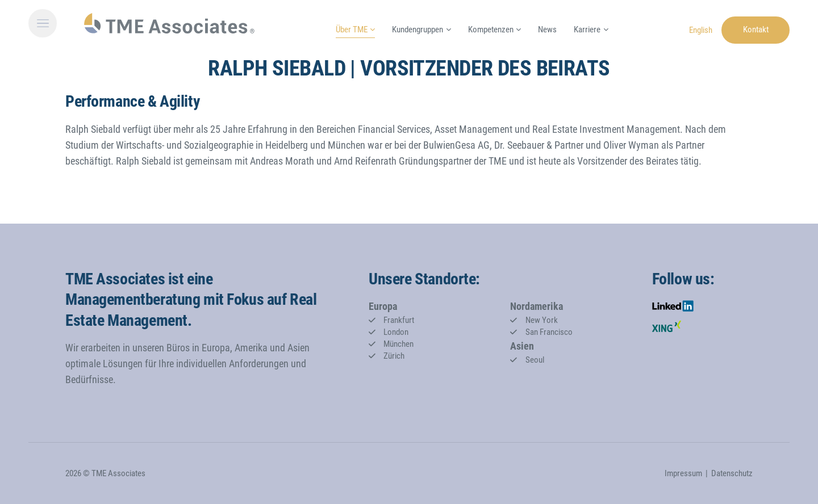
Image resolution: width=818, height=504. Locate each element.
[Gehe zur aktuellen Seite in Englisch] (701, 29)
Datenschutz (732, 473)
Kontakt (756, 30)
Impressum (683, 473)
